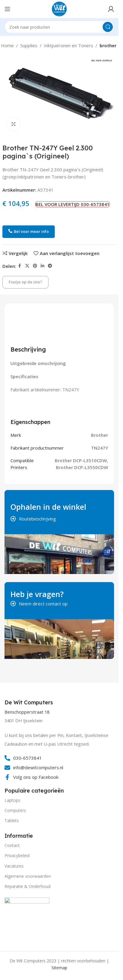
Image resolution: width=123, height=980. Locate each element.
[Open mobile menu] (7, 9)
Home (7, 45)
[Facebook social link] (20, 266)
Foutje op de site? (25, 282)
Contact (12, 845)
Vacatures (14, 866)
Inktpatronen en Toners (69, 45)
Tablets (12, 821)
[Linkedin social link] (42, 266)
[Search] (59, 27)
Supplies (29, 45)
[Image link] (27, 919)
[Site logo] (59, 8)
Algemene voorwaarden (28, 876)
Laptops (12, 800)
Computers (15, 810)
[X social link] (27, 266)
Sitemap (59, 968)
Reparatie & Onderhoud (28, 886)
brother (108, 45)
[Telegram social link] (50, 266)
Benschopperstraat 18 (27, 712)
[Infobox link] (29, 703)
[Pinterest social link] (35, 266)
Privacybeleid (17, 855)
